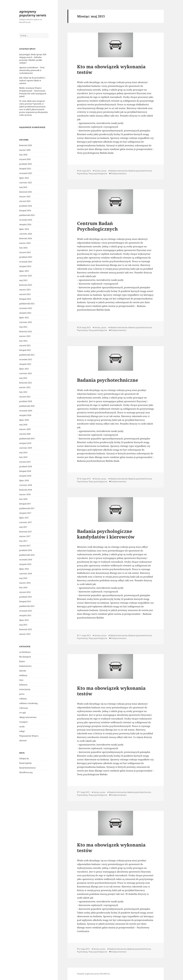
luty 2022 (23, 341)
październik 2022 (27, 304)
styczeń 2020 (25, 434)
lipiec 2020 (24, 420)
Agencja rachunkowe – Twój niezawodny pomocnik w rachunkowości (32, 70)
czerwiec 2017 (26, 522)
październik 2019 (27, 439)
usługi (22, 731)
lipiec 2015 (24, 620)
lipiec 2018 (24, 480)
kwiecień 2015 (26, 629)
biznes (22, 661)
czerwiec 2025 (26, 183)
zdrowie (23, 740)
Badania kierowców (119, 171)
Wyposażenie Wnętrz (29, 736)
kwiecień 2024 (26, 238)
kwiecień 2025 (26, 192)
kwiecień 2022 (26, 332)
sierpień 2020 (25, 415)
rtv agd (22, 712)
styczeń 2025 (25, 201)
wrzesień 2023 (26, 262)
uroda (22, 726)
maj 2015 (23, 625)
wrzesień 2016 (26, 560)
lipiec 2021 (24, 369)
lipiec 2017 (24, 518)
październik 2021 (27, 355)
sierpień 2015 (25, 615)
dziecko (23, 671)
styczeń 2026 (25, 159)
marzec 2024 (25, 243)
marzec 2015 (25, 634)
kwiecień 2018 (26, 490)
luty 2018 (23, 499)
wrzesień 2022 (26, 308)
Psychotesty (82, 173)
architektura (25, 652)
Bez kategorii (25, 657)
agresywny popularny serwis (33, 13)
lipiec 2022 (24, 318)
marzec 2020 (25, 429)
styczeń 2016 (25, 592)
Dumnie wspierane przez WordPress (93, 974)
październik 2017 (27, 508)
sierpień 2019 (25, 443)
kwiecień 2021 (26, 383)
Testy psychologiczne (98, 173)
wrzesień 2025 (26, 173)
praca (22, 694)
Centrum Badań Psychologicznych (97, 226)
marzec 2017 (25, 536)
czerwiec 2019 (26, 448)
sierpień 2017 (25, 513)
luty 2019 (23, 457)
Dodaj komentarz (119, 173)
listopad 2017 (25, 504)
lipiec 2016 (24, 569)
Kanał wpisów (26, 763)
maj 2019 (23, 453)
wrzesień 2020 (26, 411)
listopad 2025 (25, 169)
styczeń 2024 (25, 252)
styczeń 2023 (25, 294)
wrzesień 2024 (26, 220)
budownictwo (25, 666)
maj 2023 (23, 280)
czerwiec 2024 (26, 234)
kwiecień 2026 (26, 145)
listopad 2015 (25, 601)
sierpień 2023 (25, 266)
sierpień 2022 (25, 313)
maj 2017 (23, 527)
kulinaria (23, 685)
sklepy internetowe (28, 717)
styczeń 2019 (25, 462)
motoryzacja (25, 689)
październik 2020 (27, 406)
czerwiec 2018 (26, 485)
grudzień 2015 (26, 597)
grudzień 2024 (26, 206)
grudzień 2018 (26, 466)
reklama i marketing (28, 703)
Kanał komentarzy (27, 768)
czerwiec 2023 (26, 276)
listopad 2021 (25, 350)
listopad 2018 (25, 471)
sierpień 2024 (25, 224)
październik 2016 (27, 555)
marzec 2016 (25, 583)
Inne (21, 680)
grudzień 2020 (26, 401)
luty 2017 (23, 541)
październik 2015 (27, 606)
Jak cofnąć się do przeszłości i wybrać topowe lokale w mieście (32, 81)
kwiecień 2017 (26, 532)
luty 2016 (23, 588)
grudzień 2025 (26, 164)
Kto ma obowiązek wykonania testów (111, 69)
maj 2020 (23, 425)
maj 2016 (23, 578)
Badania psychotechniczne (140, 171)
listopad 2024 (25, 210)
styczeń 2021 (25, 397)
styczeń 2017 (25, 546)
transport (24, 722)
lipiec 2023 (24, 271)
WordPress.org (26, 772)
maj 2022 (23, 327)
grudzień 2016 (26, 550)
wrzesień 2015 (26, 611)
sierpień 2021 (25, 364)
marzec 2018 (25, 494)
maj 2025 (23, 187)
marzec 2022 (25, 336)
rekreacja (24, 708)
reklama (23, 699)
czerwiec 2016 (26, 574)
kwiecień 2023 (26, 285)
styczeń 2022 (25, 345)
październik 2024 (27, 215)
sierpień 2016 (25, 564)
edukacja (23, 675)
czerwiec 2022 (26, 322)
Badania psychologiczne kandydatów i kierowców (106, 534)
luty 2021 (23, 392)
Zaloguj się (24, 758)
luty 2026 (23, 155)
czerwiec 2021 (26, 373)
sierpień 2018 (25, 476)
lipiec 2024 (24, 229)
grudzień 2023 (26, 257)
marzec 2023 (25, 290)
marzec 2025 (25, 197)
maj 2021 (23, 378)
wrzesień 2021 (26, 359)
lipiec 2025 (24, 178)
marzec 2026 (25, 150)
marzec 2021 (25, 387)
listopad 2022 (25, 299)
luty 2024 (23, 248)
